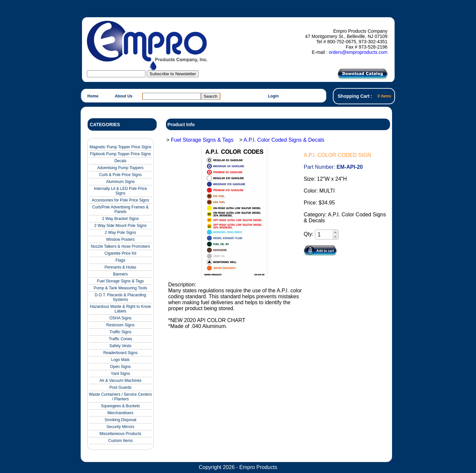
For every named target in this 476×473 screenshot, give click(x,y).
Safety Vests (120, 346)
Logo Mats (120, 360)
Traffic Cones (120, 339)
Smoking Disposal (120, 420)
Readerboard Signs (120, 353)
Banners (120, 274)
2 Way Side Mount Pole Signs (120, 226)
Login (274, 96)
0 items (384, 96)
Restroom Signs (120, 325)
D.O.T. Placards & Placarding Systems (120, 297)
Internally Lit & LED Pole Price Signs (120, 191)
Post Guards (120, 387)
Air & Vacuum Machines (120, 381)
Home (93, 96)
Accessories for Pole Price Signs (120, 200)
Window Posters (120, 239)
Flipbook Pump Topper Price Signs (120, 154)
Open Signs (120, 367)
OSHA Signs (120, 318)
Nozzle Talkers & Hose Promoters (120, 246)
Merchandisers (120, 413)
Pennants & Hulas (120, 267)
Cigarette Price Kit (120, 253)
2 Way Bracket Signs (120, 219)
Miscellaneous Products (120, 434)
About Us (123, 96)
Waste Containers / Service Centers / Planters (120, 397)
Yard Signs (120, 374)
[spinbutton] (324, 235)
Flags (120, 260)
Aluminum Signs (120, 182)
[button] (335, 232)
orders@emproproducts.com (358, 52)
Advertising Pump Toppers (120, 168)
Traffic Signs (120, 332)
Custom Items (120, 441)
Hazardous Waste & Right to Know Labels (120, 309)
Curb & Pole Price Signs (120, 175)
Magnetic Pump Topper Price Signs (120, 147)
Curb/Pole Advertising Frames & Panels (120, 209)
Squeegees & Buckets (120, 406)
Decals (120, 161)
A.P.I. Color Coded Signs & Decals (284, 140)
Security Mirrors (120, 427)
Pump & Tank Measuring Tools (120, 288)
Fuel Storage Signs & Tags (120, 281)
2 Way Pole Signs (120, 233)
